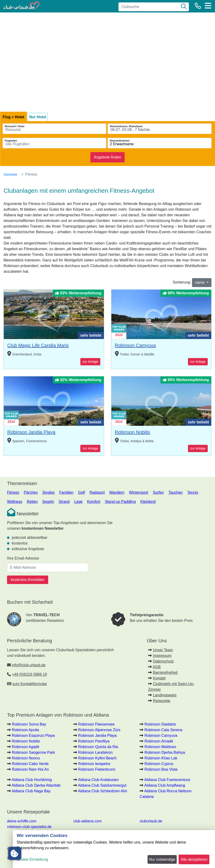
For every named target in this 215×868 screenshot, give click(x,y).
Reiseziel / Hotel (15, 126)
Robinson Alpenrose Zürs (99, 730)
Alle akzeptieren (194, 859)
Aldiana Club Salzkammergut (102, 785)
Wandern (117, 492)
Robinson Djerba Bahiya (165, 752)
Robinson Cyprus (159, 764)
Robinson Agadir (25, 747)
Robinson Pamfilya (94, 741)
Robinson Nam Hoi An (30, 769)
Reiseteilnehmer (120, 141)
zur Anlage (90, 362)
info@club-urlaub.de (29, 665)
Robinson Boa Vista (161, 769)
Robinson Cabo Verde (30, 764)
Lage (78, 502)
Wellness (15, 502)
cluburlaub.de (151, 821)
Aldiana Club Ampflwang (165, 785)
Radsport (97, 492)
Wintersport (139, 492)
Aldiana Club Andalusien (98, 780)
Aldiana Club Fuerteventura (167, 780)
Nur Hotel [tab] (38, 117)
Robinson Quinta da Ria (98, 747)
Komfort (94, 502)
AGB (157, 667)
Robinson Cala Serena (163, 730)
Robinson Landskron (96, 752)
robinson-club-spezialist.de (29, 827)
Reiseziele (162, 701)
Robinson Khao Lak (161, 758)
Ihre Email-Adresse (23, 558)
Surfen (158, 492)
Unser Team (163, 650)
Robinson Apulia (25, 730)
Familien (66, 492)
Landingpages (165, 695)
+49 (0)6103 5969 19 (29, 674)
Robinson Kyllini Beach (98, 758)
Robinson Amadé (159, 741)
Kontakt (159, 678)
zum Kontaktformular (30, 684)
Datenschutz (163, 661)
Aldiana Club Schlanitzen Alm (103, 791)
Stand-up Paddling (120, 502)
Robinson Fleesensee (96, 724)
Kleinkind (148, 502)
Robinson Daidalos (160, 724)
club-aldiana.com (88, 821)
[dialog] (114, 849)
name (200, 282)
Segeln (48, 502)
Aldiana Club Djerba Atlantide (36, 785)
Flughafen (11, 141)
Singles (48, 492)
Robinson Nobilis (133, 432)
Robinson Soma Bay (29, 724)
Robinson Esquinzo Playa (33, 736)
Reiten (32, 502)
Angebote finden (107, 157)
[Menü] (208, 6)
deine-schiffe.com (22, 821)
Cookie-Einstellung (32, 859)
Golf (81, 492)
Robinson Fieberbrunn (97, 769)
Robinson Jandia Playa (31, 432)
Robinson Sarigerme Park (33, 752)
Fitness (13, 492)
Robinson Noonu (26, 758)
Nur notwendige (162, 859)
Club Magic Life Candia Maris (38, 345)
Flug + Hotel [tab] (13, 117)
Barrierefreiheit (165, 673)
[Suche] (184, 7)
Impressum (162, 656)
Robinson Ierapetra (94, 764)
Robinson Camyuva (135, 345)
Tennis (193, 492)
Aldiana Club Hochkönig (32, 780)
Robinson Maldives (160, 747)
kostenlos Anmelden (28, 580)
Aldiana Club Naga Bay (31, 791)
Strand (64, 502)
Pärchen (31, 492)
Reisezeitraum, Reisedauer (126, 126)
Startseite (10, 174)
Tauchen (176, 492)
